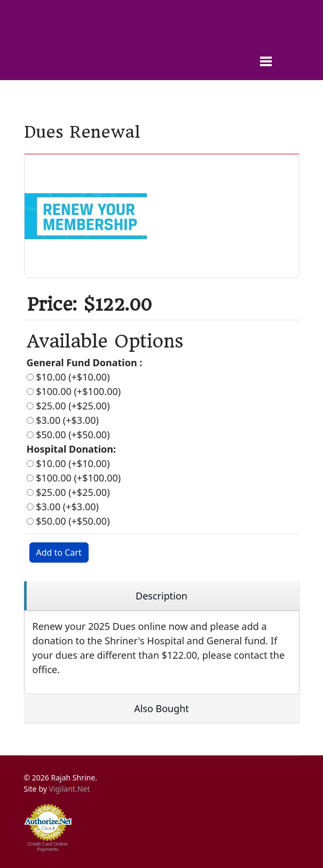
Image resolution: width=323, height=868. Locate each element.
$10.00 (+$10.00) (68, 377)
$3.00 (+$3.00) (63, 420)
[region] (162, 596)
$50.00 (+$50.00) (68, 435)
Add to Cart (59, 553)
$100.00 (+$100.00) (74, 391)
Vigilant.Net (70, 789)
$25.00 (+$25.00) (68, 406)
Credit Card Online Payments (48, 847)
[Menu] (287, 45)
